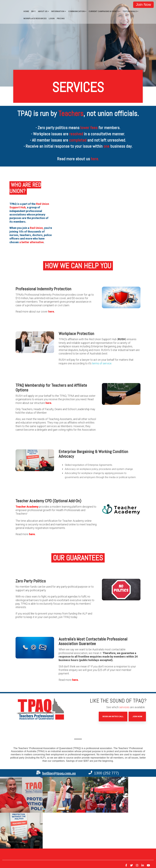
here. (51, 312)
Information (58, 11)
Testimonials (130, 11)
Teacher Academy (27, 507)
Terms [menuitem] (26, 847)
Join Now (137, 716)
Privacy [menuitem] (17, 847)
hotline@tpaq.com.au (59, 773)
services (124, 707)
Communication (76, 11)
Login (52, 19)
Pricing (61, 19)
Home (26, 11)
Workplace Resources (35, 19)
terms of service (102, 363)
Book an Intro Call (113, 716)
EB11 (33, 11)
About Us (43, 11)
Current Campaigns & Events (104, 11)
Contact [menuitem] (8, 847)
